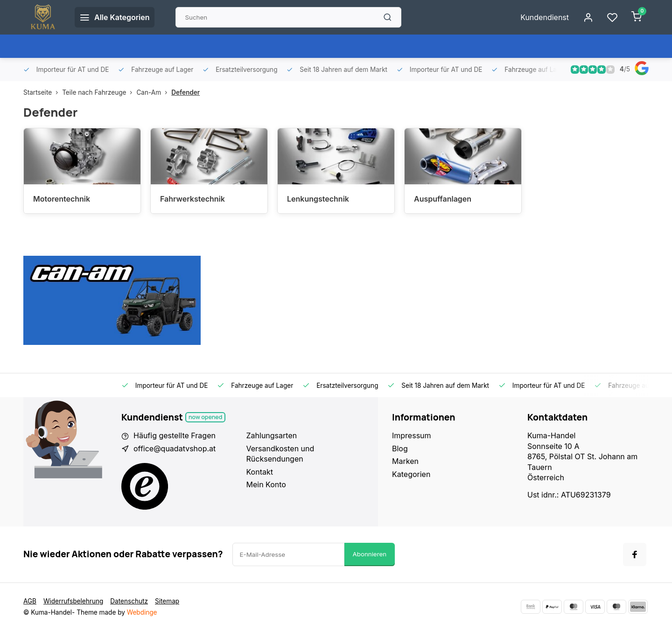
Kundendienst (545, 17)
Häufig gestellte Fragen (175, 435)
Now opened (205, 417)
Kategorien (411, 474)
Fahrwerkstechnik (192, 199)
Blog (400, 449)
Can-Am (154, 92)
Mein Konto (266, 484)
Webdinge (142, 612)
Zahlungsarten (272, 435)
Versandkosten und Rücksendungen (280, 454)
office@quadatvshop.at (175, 449)
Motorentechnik (62, 199)
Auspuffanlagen (443, 199)
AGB (30, 601)
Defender (185, 92)
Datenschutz (129, 601)
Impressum (412, 435)
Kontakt (260, 472)
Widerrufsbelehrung (73, 601)
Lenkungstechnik (318, 199)
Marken (405, 461)
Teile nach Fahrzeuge (99, 92)
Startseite (43, 92)
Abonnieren (370, 554)
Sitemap (167, 601)
